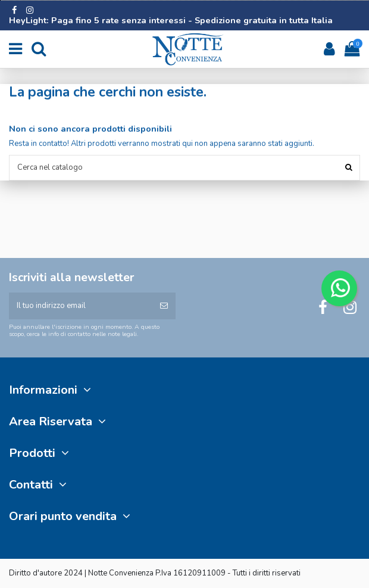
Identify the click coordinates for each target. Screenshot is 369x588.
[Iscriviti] (164, 306)
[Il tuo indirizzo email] (81, 306)
